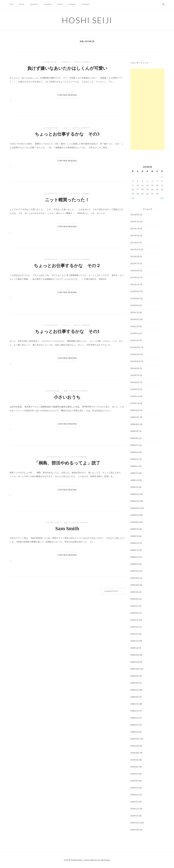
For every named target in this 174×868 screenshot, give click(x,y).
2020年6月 (135, 382)
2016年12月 (135, 655)
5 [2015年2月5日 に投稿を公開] (147, 181)
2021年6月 (135, 319)
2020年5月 (135, 389)
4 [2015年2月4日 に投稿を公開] (142, 181)
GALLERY (48, 4)
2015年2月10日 (53, 522)
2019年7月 (134, 445)
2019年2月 (135, 480)
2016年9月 (135, 676)
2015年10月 (135, 753)
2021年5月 (135, 327)
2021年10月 (135, 299)
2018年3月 (135, 550)
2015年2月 (135, 809)
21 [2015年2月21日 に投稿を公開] (157, 189)
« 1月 (132, 198)
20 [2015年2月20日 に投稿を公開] (152, 189)
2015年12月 (135, 739)
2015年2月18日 (51, 325)
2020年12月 (135, 347)
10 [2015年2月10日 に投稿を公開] (138, 185)
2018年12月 (135, 494)
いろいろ (66, 128)
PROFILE (34, 4)
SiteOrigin (105, 860)
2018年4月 (135, 543)
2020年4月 (135, 396)
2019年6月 (135, 452)
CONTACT (86, 4)
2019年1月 (134, 487)
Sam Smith (67, 529)
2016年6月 (135, 697)
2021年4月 (135, 333)
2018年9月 (135, 515)
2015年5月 (134, 788)
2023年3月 (135, 229)
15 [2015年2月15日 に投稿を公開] (162, 185)
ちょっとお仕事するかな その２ (67, 266)
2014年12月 (135, 823)
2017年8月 (134, 599)
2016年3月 (135, 718)
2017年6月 (134, 613)
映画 (66, 391)
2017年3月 (134, 634)
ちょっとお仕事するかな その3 (67, 134)
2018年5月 (135, 536)
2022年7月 (135, 264)
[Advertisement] (147, 109)
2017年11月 (135, 578)
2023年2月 (135, 236)
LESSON (72, 4)
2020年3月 (135, 403)
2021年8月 (135, 305)
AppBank (66, 62)
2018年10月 (135, 508)
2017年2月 (134, 641)
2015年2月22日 (51, 128)
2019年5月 (134, 459)
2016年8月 (135, 683)
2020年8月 (135, 368)
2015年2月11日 (54, 457)
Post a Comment (83, 62)
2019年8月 (135, 438)
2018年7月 (135, 529)
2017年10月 (135, 585)
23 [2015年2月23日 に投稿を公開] (133, 194)
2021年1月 (135, 340)
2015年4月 (135, 795)
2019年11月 (135, 417)
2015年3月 (135, 802)
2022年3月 (135, 285)
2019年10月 (135, 424)
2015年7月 (134, 774)
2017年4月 (135, 627)
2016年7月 (134, 690)
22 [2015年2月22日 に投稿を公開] (162, 189)
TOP (11, 4)
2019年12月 (135, 410)
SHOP (60, 4)
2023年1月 (135, 243)
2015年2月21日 (51, 193)
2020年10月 (135, 361)
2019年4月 (135, 466)
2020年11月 (135, 354)
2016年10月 (135, 669)
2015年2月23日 (50, 62)
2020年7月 (135, 375)
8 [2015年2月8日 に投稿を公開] (162, 181)
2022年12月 (135, 250)
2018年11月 (135, 501)
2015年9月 (135, 760)
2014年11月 (135, 830)
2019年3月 (135, 473)
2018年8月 (135, 522)
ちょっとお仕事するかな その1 (67, 331)
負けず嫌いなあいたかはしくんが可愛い (67, 68)
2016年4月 (135, 711)
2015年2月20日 (51, 259)
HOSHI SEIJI (87, 20)
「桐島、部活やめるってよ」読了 (67, 463)
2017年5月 (134, 620)
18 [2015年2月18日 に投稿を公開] (142, 189)
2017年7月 (134, 606)
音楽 (66, 522)
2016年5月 (134, 704)
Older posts (113, 591)
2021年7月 (135, 313)
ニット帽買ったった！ (67, 200)
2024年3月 (135, 222)
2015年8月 (135, 767)
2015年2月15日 (53, 391)
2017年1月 (134, 648)
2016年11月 (135, 662)
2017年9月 (134, 592)
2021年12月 (135, 291)
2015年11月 (135, 746)
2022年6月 (135, 271)
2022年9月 (135, 257)
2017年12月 (135, 571)
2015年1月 (134, 816)
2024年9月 (135, 215)
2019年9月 (135, 431)
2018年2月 (135, 557)
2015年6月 (135, 781)
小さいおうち (67, 397)
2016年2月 (135, 725)
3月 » (162, 198)
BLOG (22, 4)
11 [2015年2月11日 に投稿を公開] (142, 185)
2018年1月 (134, 564)
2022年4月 (135, 278)
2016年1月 (134, 732)
